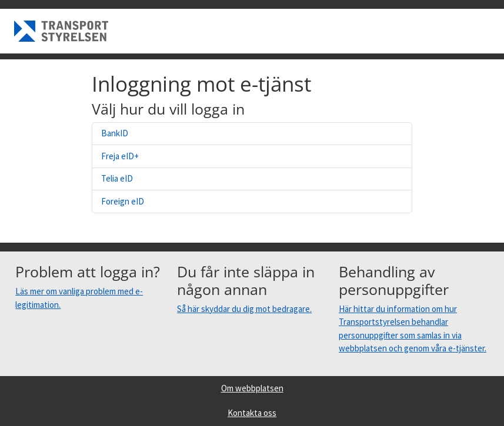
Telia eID (117, 178)
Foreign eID (123, 201)
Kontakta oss (252, 413)
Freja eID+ (120, 156)
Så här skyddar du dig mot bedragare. (244, 309)
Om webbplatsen (252, 388)
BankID (115, 133)
